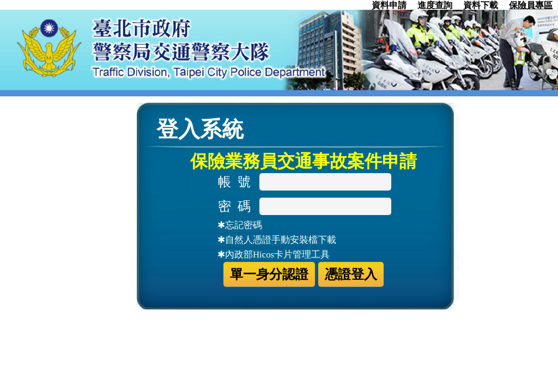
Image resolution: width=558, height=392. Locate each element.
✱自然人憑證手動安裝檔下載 (277, 240)
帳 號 (238, 182)
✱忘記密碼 (240, 225)
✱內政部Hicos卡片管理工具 (274, 255)
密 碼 (238, 206)
